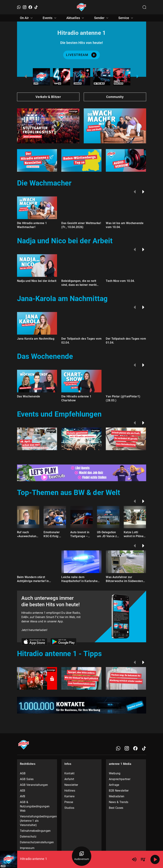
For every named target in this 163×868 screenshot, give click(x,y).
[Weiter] (143, 192)
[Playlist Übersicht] (143, 859)
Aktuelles (76, 18)
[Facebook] (30, 7)
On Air (27, 18)
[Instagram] (25, 7)
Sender (102, 18)
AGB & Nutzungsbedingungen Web (35, 806)
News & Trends (119, 802)
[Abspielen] (155, 859)
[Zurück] (135, 192)
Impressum (27, 848)
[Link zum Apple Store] (34, 642)
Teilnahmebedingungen (35, 831)
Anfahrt (69, 779)
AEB (23, 791)
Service (126, 18)
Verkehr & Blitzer (48, 97)
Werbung (115, 773)
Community (115, 97)
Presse (69, 802)
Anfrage (114, 785)
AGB (23, 773)
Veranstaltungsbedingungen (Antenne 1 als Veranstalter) (37, 821)
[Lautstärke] (134, 859)
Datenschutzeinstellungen (37, 842)
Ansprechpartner (120, 779)
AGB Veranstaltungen (34, 785)
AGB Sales (27, 779)
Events (50, 18)
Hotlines (70, 791)
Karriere (69, 796)
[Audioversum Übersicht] (82, 856)
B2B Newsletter (119, 791)
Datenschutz (28, 837)
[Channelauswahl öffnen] (144, 7)
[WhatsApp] (19, 7)
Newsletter (71, 785)
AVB (23, 796)
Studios (69, 808)
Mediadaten (117, 796)
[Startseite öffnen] (81, 7)
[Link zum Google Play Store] (63, 642)
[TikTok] (36, 7)
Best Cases (116, 808)
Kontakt (69, 773)
